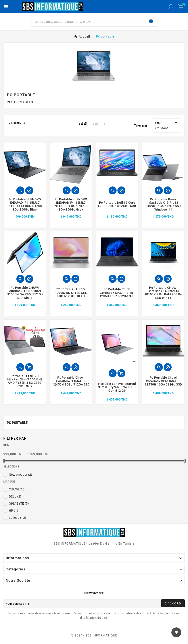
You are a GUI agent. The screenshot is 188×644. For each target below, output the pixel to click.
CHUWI (17, 489)
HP (13, 511)
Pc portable (17, 423)
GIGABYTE (19, 503)
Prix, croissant (167, 125)
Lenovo (17, 518)
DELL (15, 496)
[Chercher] (88, 22)
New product (21, 475)
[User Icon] (171, 7)
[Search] (151, 22)
